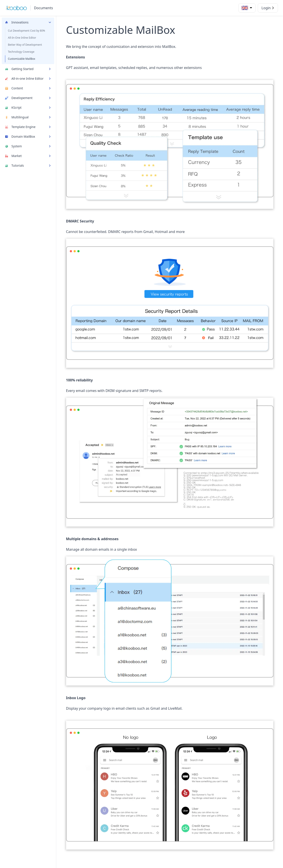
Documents (43, 8)
